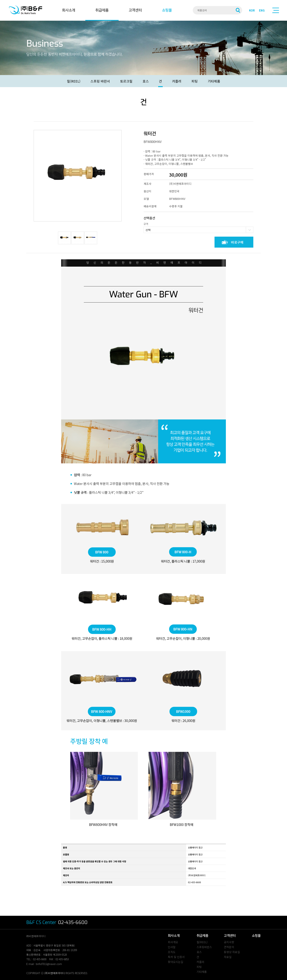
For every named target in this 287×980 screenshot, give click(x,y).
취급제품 (102, 10)
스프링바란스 (204, 947)
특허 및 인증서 (176, 957)
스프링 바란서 (100, 81)
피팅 (195, 81)
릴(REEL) (74, 81)
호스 (146, 81)
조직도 (172, 952)
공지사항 (229, 942)
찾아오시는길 (176, 962)
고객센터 (135, 10)
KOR (252, 10)
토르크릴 (126, 81)
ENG (262, 10)
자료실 (228, 957)
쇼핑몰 (167, 10)
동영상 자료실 (232, 952)
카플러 (177, 81)
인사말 (172, 947)
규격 (146, 224)
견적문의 (229, 947)
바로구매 (237, 242)
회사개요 (173, 942)
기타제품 (214, 81)
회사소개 (69, 10)
